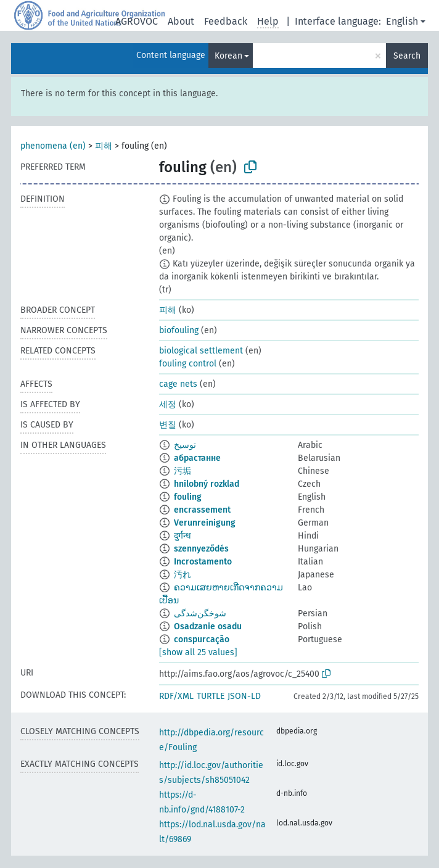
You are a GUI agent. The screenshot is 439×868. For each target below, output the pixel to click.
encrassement (202, 510)
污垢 (183, 471)
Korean (228, 56)
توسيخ (185, 445)
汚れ (183, 575)
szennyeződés (201, 549)
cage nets (178, 384)
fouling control (188, 364)
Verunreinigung (205, 523)
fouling (188, 497)
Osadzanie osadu (208, 626)
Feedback (226, 21)
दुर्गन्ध (183, 536)
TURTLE (211, 696)
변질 (168, 425)
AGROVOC (137, 21)
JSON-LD (244, 696)
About (181, 21)
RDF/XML (176, 696)
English (402, 21)
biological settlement (201, 351)
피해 (104, 146)
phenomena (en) (53, 146)
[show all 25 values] (198, 652)
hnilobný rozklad (207, 484)
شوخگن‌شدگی (200, 614)
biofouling (179, 330)
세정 (168, 404)
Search (407, 56)
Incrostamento (203, 562)
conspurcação (202, 639)
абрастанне (197, 458)
